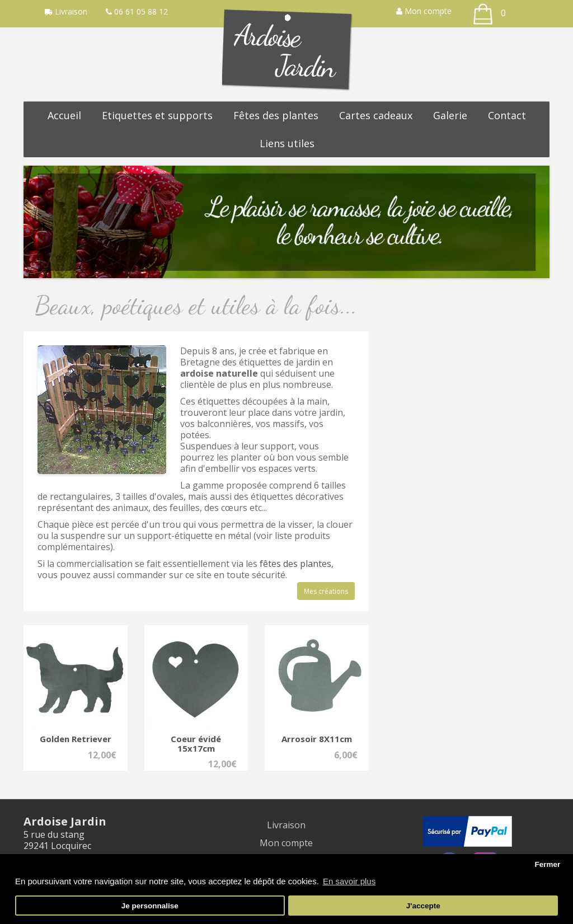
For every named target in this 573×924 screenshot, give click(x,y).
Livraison (286, 825)
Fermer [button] (547, 864)
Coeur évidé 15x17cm (196, 744)
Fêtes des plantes (276, 115)
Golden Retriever (76, 739)
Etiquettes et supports (157, 115)
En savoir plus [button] (349, 881)
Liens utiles (287, 143)
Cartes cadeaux (376, 115)
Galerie (450, 115)
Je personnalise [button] (150, 906)
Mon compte (424, 11)
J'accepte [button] (423, 906)
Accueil (64, 115)
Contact (507, 115)
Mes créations (326, 591)
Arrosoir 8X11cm (317, 739)
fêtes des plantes (295, 564)
